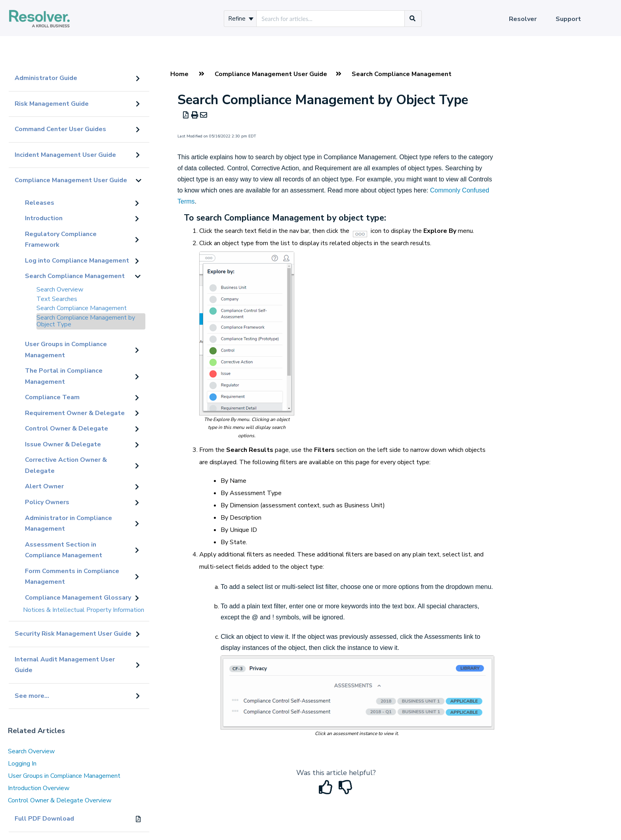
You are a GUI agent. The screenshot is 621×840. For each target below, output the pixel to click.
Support (568, 19)
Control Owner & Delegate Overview (60, 800)
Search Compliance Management (75, 276)
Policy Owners (47, 502)
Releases (40, 203)
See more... (32, 696)
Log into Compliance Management (77, 261)
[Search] (413, 19)
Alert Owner (44, 486)
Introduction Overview (39, 788)
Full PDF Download (44, 819)
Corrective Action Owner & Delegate (66, 465)
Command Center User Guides (60, 129)
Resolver (523, 19)
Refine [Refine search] (241, 19)
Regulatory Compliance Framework (61, 240)
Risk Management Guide (52, 104)
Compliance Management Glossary (78, 598)
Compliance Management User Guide (71, 180)
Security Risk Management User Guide (73, 634)
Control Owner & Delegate (67, 429)
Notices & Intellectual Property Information (84, 610)
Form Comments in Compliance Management (72, 577)
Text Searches (57, 299)
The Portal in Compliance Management (64, 376)
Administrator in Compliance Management (69, 524)
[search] (331, 19)
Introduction (44, 218)
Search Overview (60, 290)
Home (179, 74)
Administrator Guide (46, 78)
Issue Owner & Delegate (63, 444)
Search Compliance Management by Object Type (86, 321)
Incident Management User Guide (65, 155)
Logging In (22, 764)
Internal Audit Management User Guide (65, 665)
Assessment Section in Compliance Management (64, 550)
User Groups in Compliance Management (66, 350)
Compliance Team (52, 397)
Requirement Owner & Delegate (75, 413)
